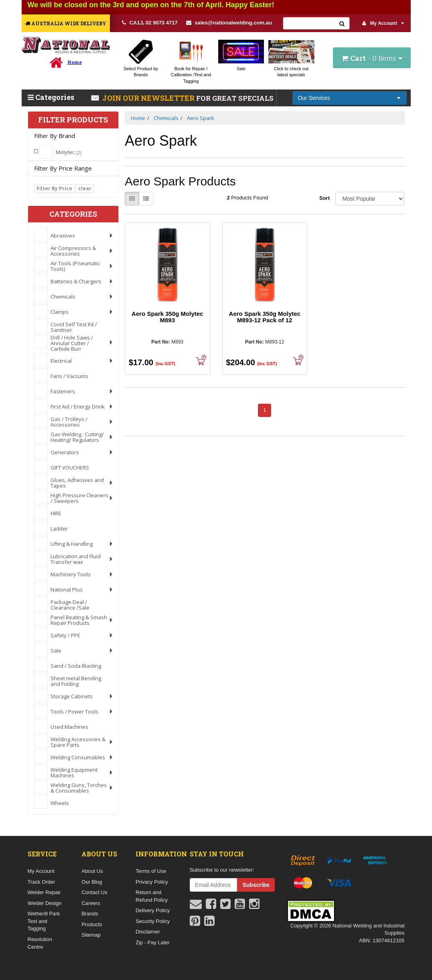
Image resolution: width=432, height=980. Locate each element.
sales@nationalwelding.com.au (229, 23)
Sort (324, 198)
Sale (241, 69)
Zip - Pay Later (153, 942)
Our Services (314, 98)
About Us (92, 871)
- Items (372, 58)
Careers (91, 903)
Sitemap (91, 935)
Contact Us (94, 892)
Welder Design (45, 903)
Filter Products (73, 120)
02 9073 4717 (150, 22)
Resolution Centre (40, 943)
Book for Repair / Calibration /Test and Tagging (191, 75)
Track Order (42, 882)
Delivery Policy (153, 910)
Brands (90, 914)
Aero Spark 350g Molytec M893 (167, 317)
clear (85, 188)
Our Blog (92, 882)
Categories (51, 97)
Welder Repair (44, 892)
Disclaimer (148, 932)
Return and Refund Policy (152, 896)
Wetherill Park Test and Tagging (44, 921)
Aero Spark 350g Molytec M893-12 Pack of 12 (265, 317)
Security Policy (153, 921)
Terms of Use (151, 871)
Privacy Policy (152, 882)
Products (92, 924)
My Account (383, 23)
